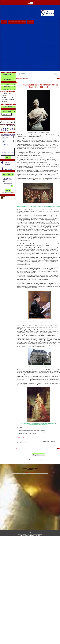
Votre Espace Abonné (8, 171)
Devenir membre (8, 174)
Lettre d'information (9, 132)
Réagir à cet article (38, 455)
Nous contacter (7, 162)
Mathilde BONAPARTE (22, 79)
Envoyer (8, 157)
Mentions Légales (8, 169)
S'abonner (6, 144)
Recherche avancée (8, 117)
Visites (10, 195)
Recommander (7, 165)
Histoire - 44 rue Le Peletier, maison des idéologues (8, 100)
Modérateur (10, 160)
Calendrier (10, 119)
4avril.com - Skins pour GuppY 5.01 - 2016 (30, 536)
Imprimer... (53, 442)
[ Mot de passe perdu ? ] (8, 193)
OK (32, 3)
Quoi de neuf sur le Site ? (8, 91)
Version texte (7, 167)
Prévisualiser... (46, 442)
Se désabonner (7, 146)
